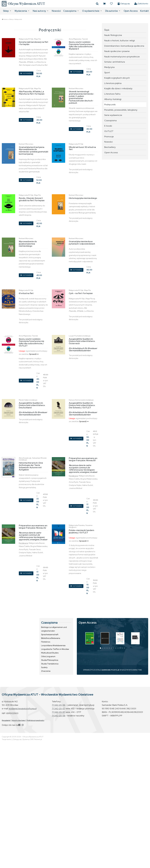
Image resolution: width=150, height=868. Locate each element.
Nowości (56, 11)
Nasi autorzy (39, 11)
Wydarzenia (21, 11)
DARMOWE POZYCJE (110, 670)
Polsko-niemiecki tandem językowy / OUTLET (81, 531)
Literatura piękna (113, 83)
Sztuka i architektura (115, 62)
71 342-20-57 (58, 709)
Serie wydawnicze (113, 115)
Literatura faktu (112, 94)
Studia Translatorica (50, 664)
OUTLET (109, 131)
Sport (107, 72)
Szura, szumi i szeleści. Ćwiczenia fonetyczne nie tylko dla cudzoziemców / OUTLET (31, 342)
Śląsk (107, 30)
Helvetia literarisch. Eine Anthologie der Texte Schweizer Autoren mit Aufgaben (31, 466)
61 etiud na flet (26, 293)
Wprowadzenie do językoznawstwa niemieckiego (28, 244)
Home (6, 19)
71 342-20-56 (59, 705)
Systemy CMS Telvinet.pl (32, 739)
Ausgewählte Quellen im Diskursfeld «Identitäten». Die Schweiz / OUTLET (82, 405)
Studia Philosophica (50, 660)
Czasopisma (70, 11)
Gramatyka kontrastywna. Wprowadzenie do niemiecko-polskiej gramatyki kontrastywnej (33, 151)
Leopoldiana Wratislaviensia (53, 645)
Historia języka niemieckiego (83, 198)
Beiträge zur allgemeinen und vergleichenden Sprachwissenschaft (54, 631)
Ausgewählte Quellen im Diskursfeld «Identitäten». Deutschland (32, 405)
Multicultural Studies (50, 653)
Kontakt (144, 11)
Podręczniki (18, 19)
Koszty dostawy (19, 720)
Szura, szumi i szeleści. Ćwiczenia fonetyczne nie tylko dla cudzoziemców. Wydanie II (81, 45)
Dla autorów (112, 11)
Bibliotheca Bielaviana (51, 638)
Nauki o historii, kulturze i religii (120, 40)
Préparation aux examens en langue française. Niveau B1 (83, 459)
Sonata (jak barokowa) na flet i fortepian (33, 43)
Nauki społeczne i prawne (117, 51)
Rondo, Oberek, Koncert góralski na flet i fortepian (32, 199)
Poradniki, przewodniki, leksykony (121, 110)
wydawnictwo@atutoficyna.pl (23, 709)
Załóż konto (141, 4)
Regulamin (6, 720)
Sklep (6, 11)
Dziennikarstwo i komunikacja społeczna (124, 46)
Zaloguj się (124, 4)
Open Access (131, 11)
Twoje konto (6, 739)
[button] (100, 648)
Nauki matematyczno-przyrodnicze (122, 57)
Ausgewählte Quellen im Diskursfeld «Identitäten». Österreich (82, 341)
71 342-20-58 (59, 716)
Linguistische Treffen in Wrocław (55, 649)
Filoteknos (46, 642)
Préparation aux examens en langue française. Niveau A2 (33, 527)
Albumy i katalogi (113, 99)
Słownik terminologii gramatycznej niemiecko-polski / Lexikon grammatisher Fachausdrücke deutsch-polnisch (81, 97)
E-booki (108, 126)
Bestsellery (110, 147)
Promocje (109, 136)
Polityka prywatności (36, 720)
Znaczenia (46, 671)
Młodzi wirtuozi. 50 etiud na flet (82, 148)
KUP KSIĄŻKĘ (26, 73)
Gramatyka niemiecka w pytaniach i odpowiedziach (82, 243)
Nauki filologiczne (113, 35)
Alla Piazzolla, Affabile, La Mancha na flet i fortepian (32, 93)
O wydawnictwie (91, 11)
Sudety (44, 667)
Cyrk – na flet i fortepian (81, 293)
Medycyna (109, 67)
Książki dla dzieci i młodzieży (118, 88)
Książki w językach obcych (117, 78)
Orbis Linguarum (48, 656)
